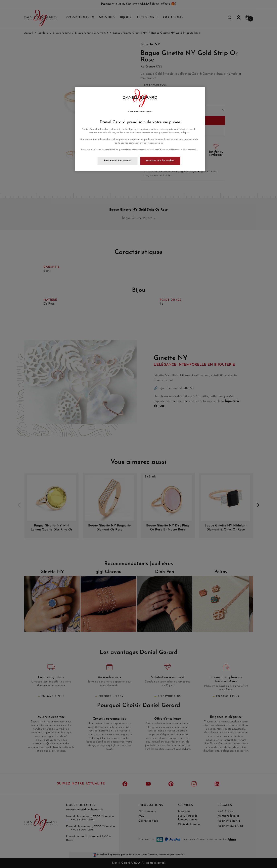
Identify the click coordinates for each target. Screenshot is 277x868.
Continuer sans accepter (140, 112)
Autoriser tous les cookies (160, 161)
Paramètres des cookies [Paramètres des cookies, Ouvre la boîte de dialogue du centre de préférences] (118, 161)
